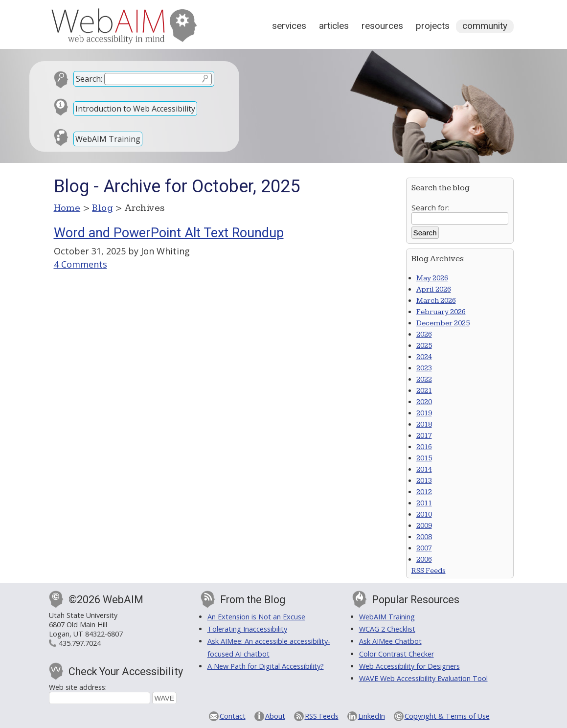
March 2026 (436, 301)
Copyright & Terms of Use (447, 716)
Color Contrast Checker (397, 654)
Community (485, 26)
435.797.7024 (80, 643)
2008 (424, 537)
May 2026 (432, 278)
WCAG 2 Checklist (387, 629)
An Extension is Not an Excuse (256, 617)
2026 (424, 334)
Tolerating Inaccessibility (247, 629)
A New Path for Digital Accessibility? (266, 666)
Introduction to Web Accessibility (135, 109)
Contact (233, 716)
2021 (424, 391)
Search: (89, 79)
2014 (424, 469)
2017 (424, 436)
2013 (424, 481)
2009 (424, 526)
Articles (334, 26)
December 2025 (443, 323)
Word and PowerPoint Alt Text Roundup (169, 233)
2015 (424, 458)
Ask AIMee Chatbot (390, 641)
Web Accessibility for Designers (409, 666)
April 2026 (434, 289)
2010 (424, 514)
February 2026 (441, 312)
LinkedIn (372, 716)
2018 (424, 424)
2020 (424, 402)
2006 (424, 559)
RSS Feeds (429, 571)
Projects (433, 26)
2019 (424, 413)
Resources (382, 26)
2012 (424, 492)
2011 (424, 503)
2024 (424, 357)
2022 (424, 379)
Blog (102, 208)
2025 (424, 346)
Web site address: (78, 687)
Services (289, 26)
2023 (424, 368)
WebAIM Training (108, 139)
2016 (424, 447)
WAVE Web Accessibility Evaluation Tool (423, 678)
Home (67, 208)
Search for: (431, 207)
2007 (424, 548)
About (275, 716)
